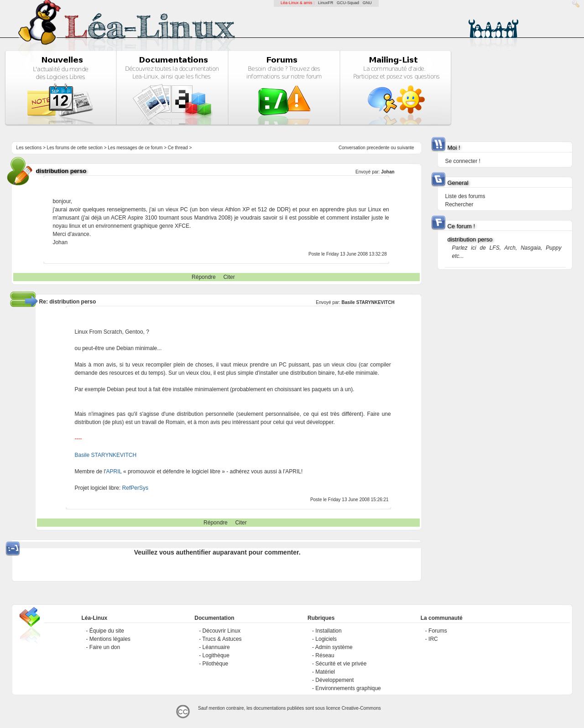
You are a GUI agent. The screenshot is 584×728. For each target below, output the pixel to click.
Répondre (204, 277)
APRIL (114, 471)
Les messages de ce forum (135, 148)
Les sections (29, 148)
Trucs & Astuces (222, 639)
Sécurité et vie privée (341, 664)
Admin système (334, 647)
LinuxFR (326, 3)
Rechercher (459, 204)
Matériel (325, 672)
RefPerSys (135, 488)
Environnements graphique (348, 688)
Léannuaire (216, 647)
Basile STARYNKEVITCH (368, 302)
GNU (367, 3)
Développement (334, 680)
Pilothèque (216, 664)
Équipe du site (107, 631)
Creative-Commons (361, 708)
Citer (229, 277)
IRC (433, 639)
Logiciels (326, 639)
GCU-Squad (348, 3)
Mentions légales (110, 639)
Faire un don (105, 647)
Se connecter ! (462, 161)
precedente (378, 148)
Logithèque (216, 655)
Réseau (325, 655)
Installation (328, 631)
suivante (405, 148)
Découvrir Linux (222, 631)
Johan (388, 172)
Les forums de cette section (75, 148)
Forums (438, 631)
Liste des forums (465, 196)
